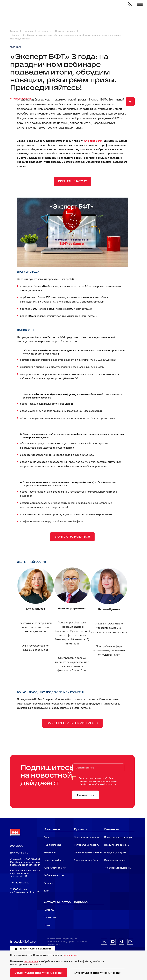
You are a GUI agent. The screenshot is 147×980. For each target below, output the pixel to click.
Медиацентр (50, 852)
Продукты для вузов (115, 852)
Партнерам (50, 917)
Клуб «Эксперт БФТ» (55, 868)
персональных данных (90, 781)
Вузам (47, 925)
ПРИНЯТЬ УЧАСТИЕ (72, 181)
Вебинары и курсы (54, 875)
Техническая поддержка (117, 868)
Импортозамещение (115, 860)
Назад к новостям (23, 99)
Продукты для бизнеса (116, 845)
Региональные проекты (87, 845)
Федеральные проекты (86, 837)
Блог (46, 891)
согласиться (31, 961)
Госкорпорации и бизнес (87, 860)
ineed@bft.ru (23, 941)
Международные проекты (88, 852)
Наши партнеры (52, 845)
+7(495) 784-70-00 (20, 883)
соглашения (70, 955)
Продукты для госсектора (118, 837)
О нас (47, 837)
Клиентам (49, 910)
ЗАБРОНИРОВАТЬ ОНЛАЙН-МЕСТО (72, 723)
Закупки (48, 883)
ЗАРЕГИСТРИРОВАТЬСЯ (72, 537)
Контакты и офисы (54, 860)
